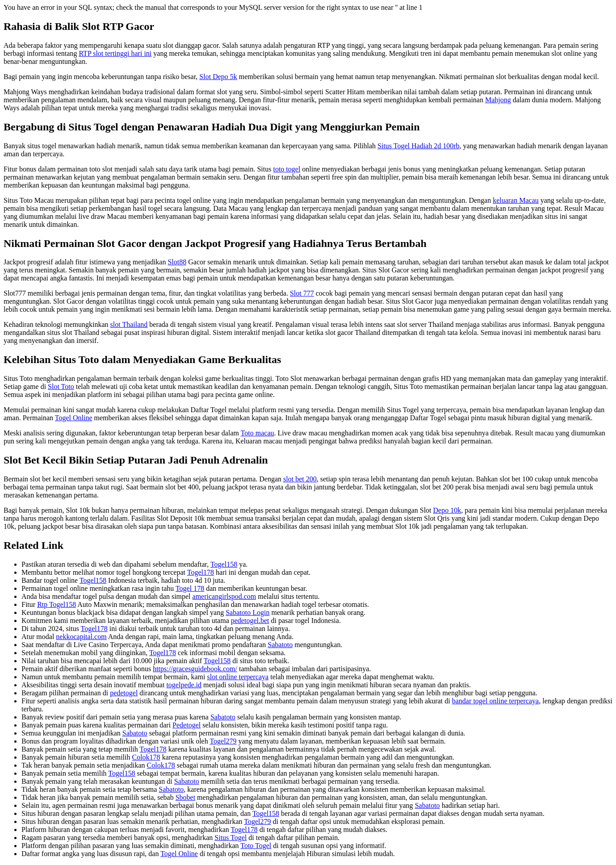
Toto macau (258, 433)
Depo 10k (447, 510)
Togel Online (74, 418)
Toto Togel (256, 846)
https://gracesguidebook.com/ (195, 669)
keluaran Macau (516, 200)
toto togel (287, 169)
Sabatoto (280, 645)
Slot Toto (61, 387)
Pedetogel (186, 725)
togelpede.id (184, 685)
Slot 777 (302, 293)
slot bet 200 (300, 479)
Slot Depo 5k (218, 77)
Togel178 (201, 572)
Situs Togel (230, 838)
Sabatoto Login (247, 612)
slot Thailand (129, 324)
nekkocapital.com (81, 637)
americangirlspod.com (224, 596)
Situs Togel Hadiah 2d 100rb (418, 146)
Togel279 (223, 741)
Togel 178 (190, 588)
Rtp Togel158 (57, 604)
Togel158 (224, 564)
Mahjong (498, 100)
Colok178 (146, 757)
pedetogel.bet (250, 621)
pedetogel (124, 693)
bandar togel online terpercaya (496, 701)
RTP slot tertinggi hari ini (115, 53)
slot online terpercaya (238, 677)
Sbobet (185, 797)
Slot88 (177, 262)
